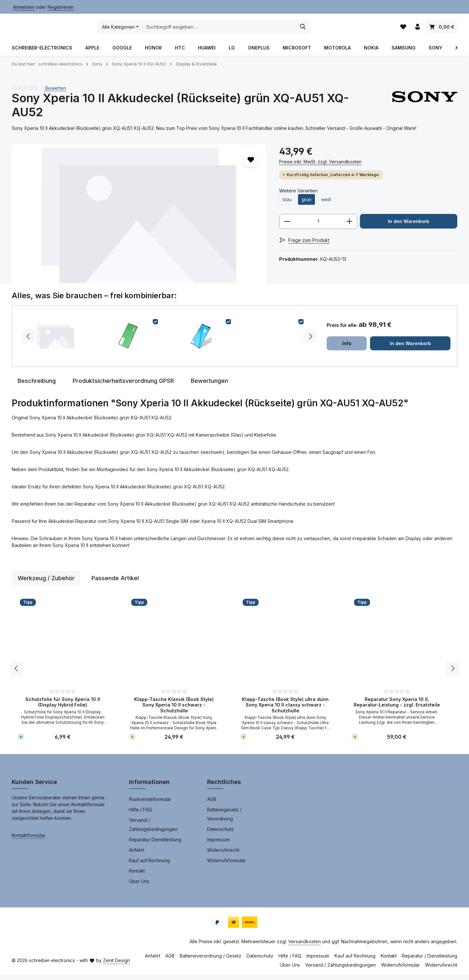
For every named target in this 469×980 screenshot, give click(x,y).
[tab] (37, 386)
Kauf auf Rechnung (149, 866)
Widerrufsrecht (223, 855)
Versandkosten (305, 947)
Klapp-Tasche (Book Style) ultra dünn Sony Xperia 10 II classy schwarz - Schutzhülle (285, 710)
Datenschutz (220, 834)
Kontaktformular (28, 840)
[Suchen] (351, 29)
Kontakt (137, 876)
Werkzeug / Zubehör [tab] (46, 583)
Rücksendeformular (150, 804)
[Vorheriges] (17, 674)
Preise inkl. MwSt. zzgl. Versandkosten (320, 167)
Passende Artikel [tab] (115, 583)
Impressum (219, 845)
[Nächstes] (452, 674)
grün (306, 204)
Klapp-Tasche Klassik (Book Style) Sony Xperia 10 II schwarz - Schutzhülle (174, 710)
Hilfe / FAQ (140, 815)
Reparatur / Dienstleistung (430, 961)
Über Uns (139, 886)
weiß (326, 204)
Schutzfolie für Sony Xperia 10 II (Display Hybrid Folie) (63, 707)
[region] (139, 219)
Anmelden (24, 7)
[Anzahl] (318, 227)
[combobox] (267, 29)
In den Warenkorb (409, 226)
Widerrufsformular (227, 866)
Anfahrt (137, 855)
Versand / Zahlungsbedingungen (153, 830)
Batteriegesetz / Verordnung (224, 819)
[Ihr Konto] (417, 29)
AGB (212, 804)
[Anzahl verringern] (287, 227)
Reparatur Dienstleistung (155, 845)
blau (287, 204)
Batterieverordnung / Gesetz (211, 961)
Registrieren (61, 7)
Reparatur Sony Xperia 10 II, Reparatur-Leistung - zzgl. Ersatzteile (397, 707)
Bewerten (55, 93)
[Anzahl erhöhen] (350, 227)
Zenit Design (116, 966)
